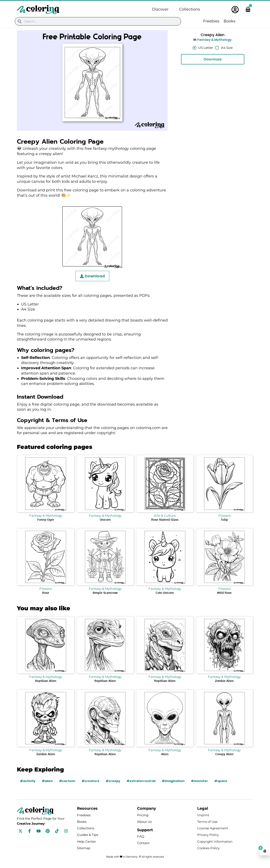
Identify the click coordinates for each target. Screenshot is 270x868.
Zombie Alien (224, 681)
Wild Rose (224, 593)
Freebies (211, 21)
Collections (190, 9)
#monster (199, 781)
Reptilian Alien (46, 681)
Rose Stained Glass (165, 520)
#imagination (173, 781)
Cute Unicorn (165, 593)
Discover (160, 9)
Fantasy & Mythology (215, 40)
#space (221, 781)
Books (229, 21)
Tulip (224, 520)
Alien (165, 754)
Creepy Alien (224, 754)
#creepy (113, 781)
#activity (28, 781)
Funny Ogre (46, 520)
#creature (90, 781)
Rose (46, 593)
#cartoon (67, 781)
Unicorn (105, 520)
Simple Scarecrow (105, 593)
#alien (47, 781)
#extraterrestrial (141, 781)
